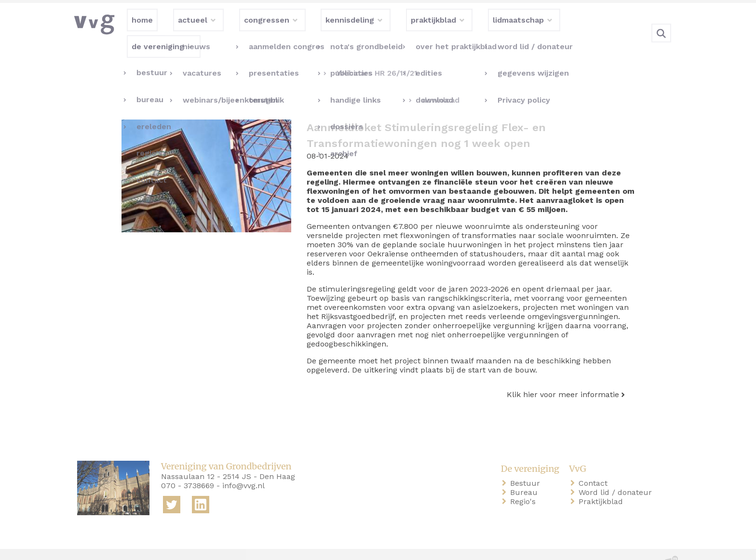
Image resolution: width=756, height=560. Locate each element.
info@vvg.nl (243, 466)
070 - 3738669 (188, 466)
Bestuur (527, 463)
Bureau (526, 473)
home (90, 545)
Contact (595, 463)
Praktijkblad (603, 482)
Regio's (525, 482)
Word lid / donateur (617, 473)
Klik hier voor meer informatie (563, 375)
